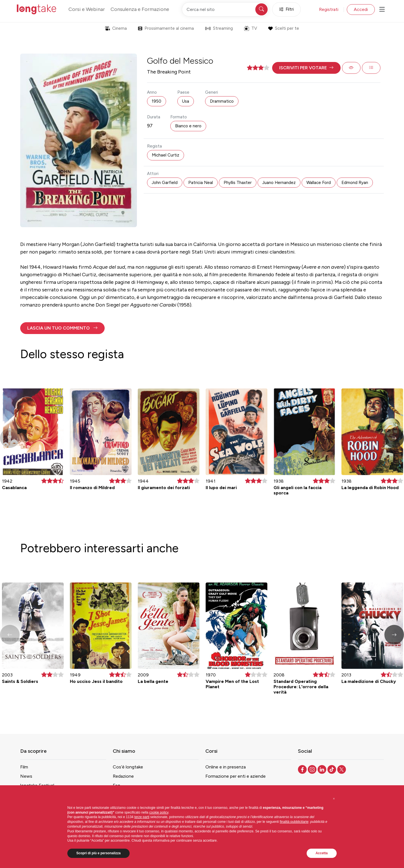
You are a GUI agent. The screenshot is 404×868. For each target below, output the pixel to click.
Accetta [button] (322, 853)
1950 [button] (157, 101)
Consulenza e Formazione (140, 9)
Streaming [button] (219, 28)
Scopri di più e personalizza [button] (98, 853)
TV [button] (251, 28)
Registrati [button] (329, 9)
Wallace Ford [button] (319, 183)
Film (24, 767)
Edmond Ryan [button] (355, 183)
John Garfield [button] (165, 183)
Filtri (286, 9)
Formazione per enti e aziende (236, 776)
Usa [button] (186, 101)
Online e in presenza (226, 767)
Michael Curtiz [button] (166, 155)
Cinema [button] (116, 28)
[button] (306, 68)
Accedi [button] (361, 9)
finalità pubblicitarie (294, 822)
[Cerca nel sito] (225, 9)
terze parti (142, 817)
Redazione (123, 776)
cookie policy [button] (159, 812)
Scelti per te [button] (284, 28)
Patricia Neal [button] (201, 183)
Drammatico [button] (222, 101)
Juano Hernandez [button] (279, 183)
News (26, 776)
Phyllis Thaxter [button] (238, 183)
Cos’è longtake (128, 767)
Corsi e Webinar (87, 9)
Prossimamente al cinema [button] (166, 28)
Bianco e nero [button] (188, 126)
